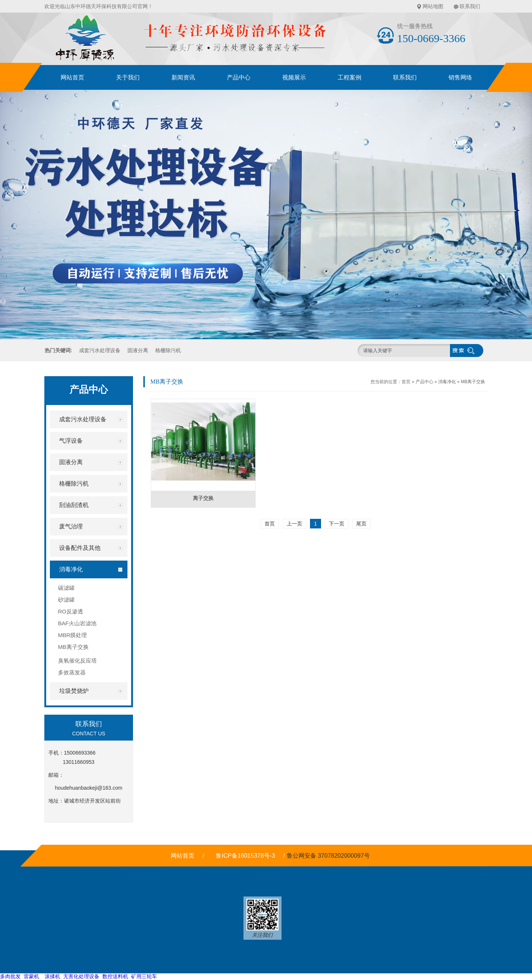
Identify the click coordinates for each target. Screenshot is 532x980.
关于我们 (128, 77)
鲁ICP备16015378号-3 (245, 856)
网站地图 (433, 6)
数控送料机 (115, 976)
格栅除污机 (168, 350)
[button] (209, 334)
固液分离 (138, 350)
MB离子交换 (473, 382)
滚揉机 (52, 976)
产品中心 (239, 77)
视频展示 (294, 77)
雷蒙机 (31, 976)
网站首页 (72, 77)
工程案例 (349, 77)
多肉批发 (10, 976)
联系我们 (470, 6)
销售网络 (460, 77)
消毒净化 (447, 382)
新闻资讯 (183, 77)
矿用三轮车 (144, 976)
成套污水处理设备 (100, 350)
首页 (406, 382)
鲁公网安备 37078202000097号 (329, 856)
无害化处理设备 (81, 976)
